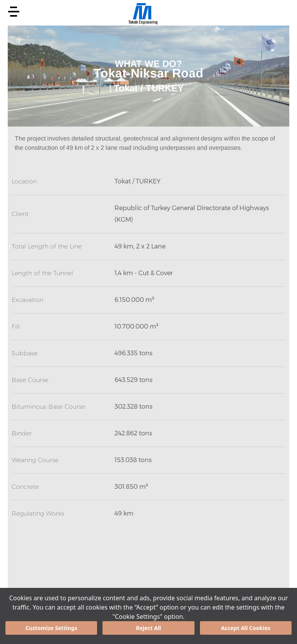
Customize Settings (51, 628)
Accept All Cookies (246, 628)
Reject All (148, 628)
